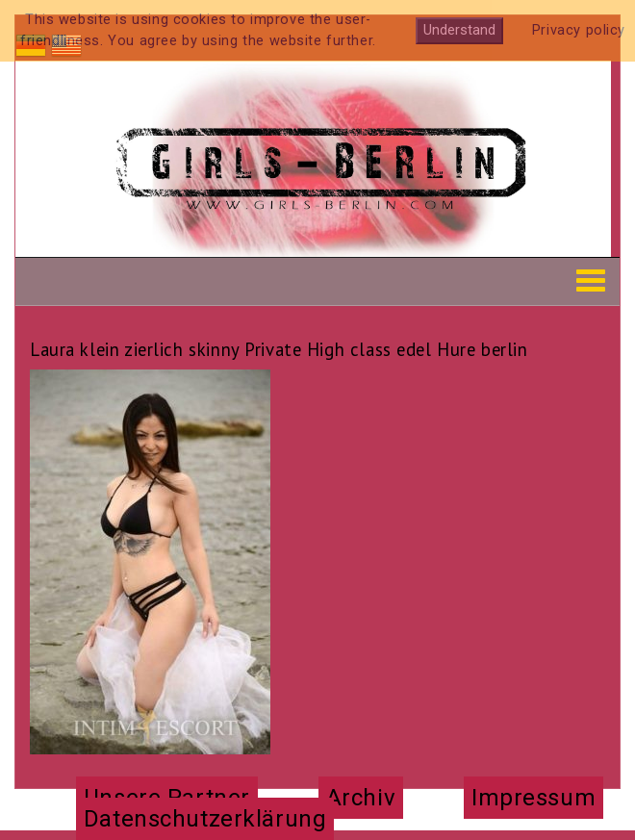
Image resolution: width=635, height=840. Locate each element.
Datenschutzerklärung (205, 819)
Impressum (533, 798)
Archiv (361, 798)
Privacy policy (579, 30)
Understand (459, 30)
